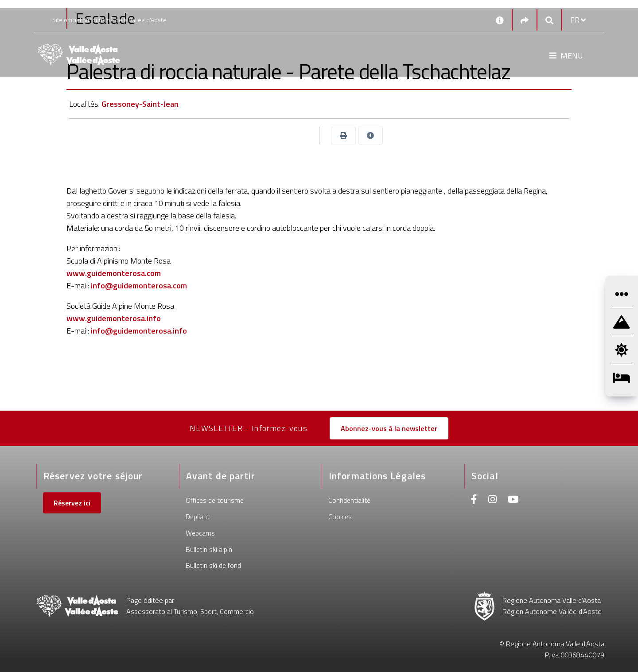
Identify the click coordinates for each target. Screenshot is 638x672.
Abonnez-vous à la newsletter (389, 428)
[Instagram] (492, 500)
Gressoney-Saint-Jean (140, 104)
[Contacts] (500, 20)
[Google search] (549, 20)
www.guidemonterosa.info (114, 318)
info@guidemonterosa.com (139, 286)
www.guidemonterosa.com (114, 273)
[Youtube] (513, 500)
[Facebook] (474, 500)
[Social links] (525, 20)
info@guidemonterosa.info (139, 331)
